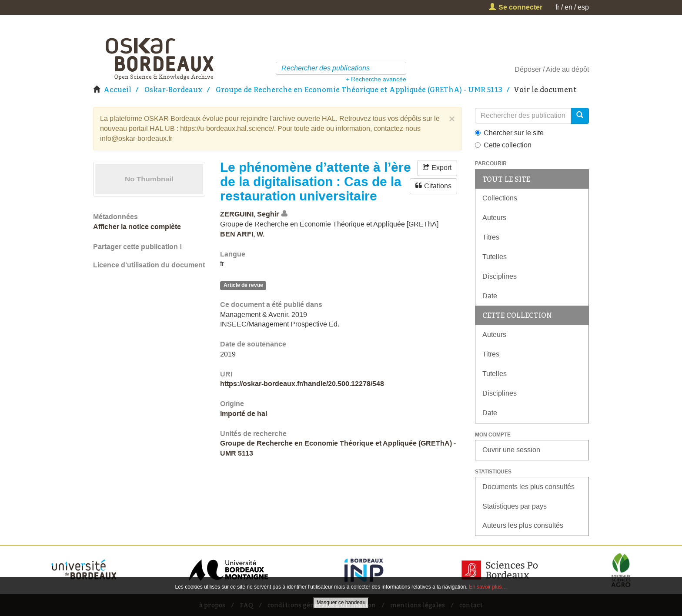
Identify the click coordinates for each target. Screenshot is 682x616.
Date (490, 296)
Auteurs (494, 218)
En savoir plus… (488, 587)
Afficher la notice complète (137, 227)
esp (583, 7)
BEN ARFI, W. (242, 234)
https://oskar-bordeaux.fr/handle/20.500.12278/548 (302, 384)
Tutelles (495, 257)
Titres (491, 237)
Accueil (117, 90)
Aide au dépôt (567, 69)
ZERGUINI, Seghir (249, 214)
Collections (500, 198)
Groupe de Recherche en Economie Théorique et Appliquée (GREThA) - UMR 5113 (359, 90)
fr (557, 7)
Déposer (528, 69)
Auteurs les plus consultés (523, 525)
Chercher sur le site (509, 133)
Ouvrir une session (511, 450)
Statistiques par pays (515, 506)
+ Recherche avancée (376, 79)
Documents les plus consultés (528, 487)
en (568, 7)
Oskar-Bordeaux (174, 90)
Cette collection (503, 145)
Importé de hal (244, 414)
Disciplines (500, 276)
